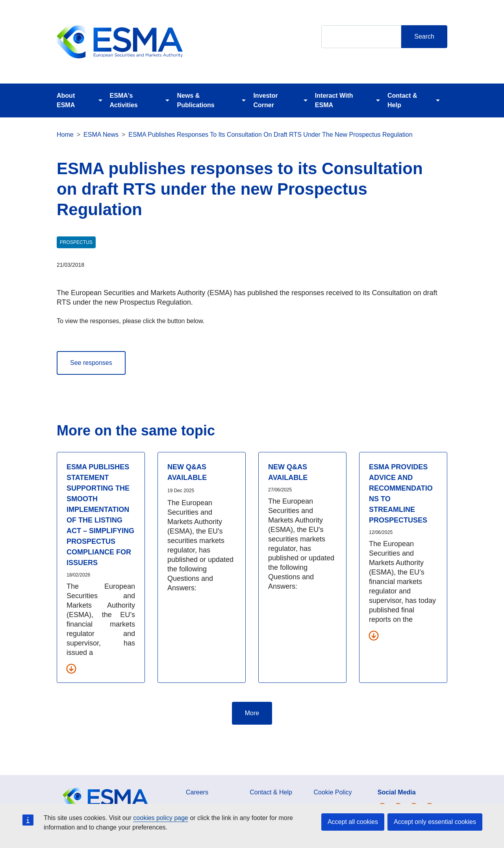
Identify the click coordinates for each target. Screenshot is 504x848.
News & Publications (195, 100)
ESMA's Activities (124, 100)
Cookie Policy (333, 792)
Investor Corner (265, 100)
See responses (91, 363)
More (252, 713)
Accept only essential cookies (435, 822)
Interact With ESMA (334, 100)
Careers (197, 792)
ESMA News (101, 135)
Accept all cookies (353, 822)
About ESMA (66, 100)
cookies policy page (161, 818)
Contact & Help (402, 100)
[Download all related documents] (71, 668)
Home (65, 135)
